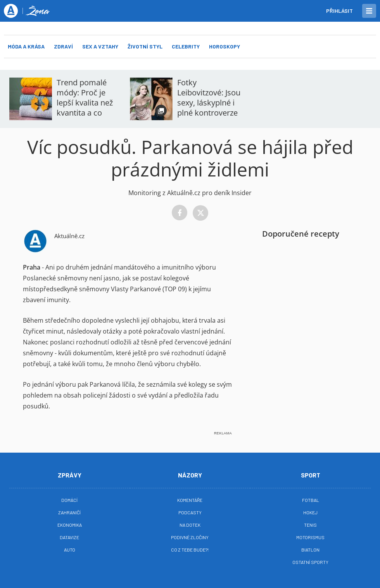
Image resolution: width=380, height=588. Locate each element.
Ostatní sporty (310, 562)
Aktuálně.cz (69, 236)
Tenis (310, 525)
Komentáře (190, 500)
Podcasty (190, 512)
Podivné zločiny (190, 537)
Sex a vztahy (100, 46)
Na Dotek (190, 525)
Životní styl (145, 46)
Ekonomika (70, 525)
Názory (190, 475)
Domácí (69, 500)
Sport (311, 475)
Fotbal (311, 500)
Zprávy (70, 475)
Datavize (69, 537)
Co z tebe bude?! (190, 550)
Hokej (310, 512)
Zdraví (63, 46)
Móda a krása (26, 46)
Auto (70, 550)
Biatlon (310, 550)
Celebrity (186, 46)
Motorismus (310, 537)
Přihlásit (339, 11)
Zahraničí (69, 512)
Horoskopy (225, 46)
